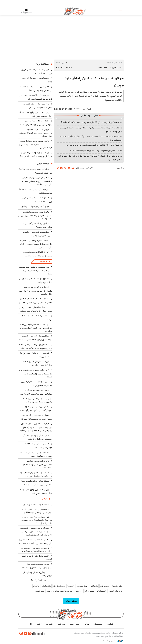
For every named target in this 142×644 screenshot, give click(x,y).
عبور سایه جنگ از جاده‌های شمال (36, 505)
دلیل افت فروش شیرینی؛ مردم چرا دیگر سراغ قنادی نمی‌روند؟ (35, 171)
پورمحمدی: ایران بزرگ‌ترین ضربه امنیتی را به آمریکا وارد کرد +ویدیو (38, 400)
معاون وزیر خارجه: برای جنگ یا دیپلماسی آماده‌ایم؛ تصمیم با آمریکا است (36, 392)
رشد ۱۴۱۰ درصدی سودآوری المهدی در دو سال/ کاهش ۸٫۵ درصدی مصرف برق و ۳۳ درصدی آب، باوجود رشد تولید (36, 531)
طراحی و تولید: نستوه (112, 641)
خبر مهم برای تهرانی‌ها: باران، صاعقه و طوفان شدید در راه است (36, 446)
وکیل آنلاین (94, 586)
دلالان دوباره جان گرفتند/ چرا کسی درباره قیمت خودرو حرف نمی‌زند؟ (92, 145)
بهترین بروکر (90, 591)
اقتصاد (109, 63)
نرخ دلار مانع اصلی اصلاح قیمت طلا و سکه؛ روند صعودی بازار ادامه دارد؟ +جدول (36, 301)
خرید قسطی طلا (59, 586)
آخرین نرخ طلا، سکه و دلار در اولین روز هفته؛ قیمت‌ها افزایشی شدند (36, 384)
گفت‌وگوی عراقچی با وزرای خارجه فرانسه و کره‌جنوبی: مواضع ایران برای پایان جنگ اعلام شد (35, 291)
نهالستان (36, 586)
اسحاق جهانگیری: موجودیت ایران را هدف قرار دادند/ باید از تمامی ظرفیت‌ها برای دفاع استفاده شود (37, 181)
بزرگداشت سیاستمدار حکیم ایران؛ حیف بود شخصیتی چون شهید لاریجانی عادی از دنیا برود (36, 328)
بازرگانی (44, 499)
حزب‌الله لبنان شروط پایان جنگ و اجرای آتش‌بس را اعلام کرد (38, 363)
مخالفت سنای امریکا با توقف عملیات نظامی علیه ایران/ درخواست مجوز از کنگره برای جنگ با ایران (36, 244)
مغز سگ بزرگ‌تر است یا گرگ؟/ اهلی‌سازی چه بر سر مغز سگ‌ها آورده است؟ (90, 122)
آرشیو (39, 624)
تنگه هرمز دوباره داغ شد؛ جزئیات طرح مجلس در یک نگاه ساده (95, 150)
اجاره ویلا (71, 586)
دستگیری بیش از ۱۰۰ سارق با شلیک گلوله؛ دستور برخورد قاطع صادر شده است (36, 338)
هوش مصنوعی (82, 586)
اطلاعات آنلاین (75, 11)
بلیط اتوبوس (39, 591)
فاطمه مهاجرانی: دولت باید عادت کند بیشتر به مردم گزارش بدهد (36, 454)
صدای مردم (74, 624)
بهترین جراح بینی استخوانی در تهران (59, 591)
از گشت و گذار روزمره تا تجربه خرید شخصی (37, 558)
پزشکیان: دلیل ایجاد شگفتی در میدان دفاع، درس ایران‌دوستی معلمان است (36, 483)
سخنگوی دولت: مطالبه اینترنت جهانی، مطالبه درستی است (35, 280)
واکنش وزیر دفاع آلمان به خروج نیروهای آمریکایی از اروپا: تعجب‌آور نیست (36, 123)
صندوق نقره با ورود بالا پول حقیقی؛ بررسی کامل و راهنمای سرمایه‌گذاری (37, 511)
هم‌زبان (87, 624)
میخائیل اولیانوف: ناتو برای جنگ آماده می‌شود (36, 318)
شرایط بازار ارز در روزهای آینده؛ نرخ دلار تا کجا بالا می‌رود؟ (36, 355)
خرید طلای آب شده (115, 591)
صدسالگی (98, 624)
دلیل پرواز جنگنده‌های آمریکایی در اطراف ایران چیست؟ (38, 225)
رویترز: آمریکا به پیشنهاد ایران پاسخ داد (34, 206)
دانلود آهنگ (46, 586)
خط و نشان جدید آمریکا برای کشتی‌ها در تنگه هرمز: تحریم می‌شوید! (36, 89)
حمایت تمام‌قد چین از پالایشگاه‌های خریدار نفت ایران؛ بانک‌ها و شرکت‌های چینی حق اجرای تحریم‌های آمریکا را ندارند (36, 427)
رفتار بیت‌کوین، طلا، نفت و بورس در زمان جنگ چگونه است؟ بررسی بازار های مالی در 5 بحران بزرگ (37, 520)
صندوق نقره (105, 586)
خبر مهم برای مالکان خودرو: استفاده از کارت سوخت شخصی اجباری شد (36, 97)
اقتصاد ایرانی (101, 591)
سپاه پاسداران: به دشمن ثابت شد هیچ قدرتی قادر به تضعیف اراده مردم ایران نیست (35, 270)
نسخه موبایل (71, 601)
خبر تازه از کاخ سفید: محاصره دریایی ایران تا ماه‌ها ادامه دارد (37, 72)
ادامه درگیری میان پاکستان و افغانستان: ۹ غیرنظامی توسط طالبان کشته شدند (38, 464)
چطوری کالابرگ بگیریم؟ (40, 580)
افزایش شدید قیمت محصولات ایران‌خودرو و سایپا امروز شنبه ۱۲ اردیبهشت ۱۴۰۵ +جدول (36, 133)
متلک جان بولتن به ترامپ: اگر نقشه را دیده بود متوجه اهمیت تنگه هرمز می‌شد (36, 346)
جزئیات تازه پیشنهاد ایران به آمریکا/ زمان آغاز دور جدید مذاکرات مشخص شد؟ (36, 154)
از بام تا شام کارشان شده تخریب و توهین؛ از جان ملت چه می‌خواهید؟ (38, 254)
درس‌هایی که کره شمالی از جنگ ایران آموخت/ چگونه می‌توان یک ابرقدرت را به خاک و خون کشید (90, 158)
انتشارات (50, 624)
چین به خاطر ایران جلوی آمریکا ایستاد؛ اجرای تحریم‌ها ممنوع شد (36, 114)
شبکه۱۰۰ (110, 624)
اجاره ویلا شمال (117, 586)
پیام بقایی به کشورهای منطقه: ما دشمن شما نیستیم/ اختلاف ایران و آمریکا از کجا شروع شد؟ (35, 215)
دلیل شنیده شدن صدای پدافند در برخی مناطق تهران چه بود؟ (37, 234)
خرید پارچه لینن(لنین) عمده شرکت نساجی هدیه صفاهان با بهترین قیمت (37, 550)
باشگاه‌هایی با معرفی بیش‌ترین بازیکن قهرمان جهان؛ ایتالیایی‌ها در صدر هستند (36, 309)
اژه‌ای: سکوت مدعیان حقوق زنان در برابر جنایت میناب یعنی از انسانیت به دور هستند (35, 373)
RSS (31, 624)
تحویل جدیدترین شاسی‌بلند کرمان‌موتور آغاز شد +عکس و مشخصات (37, 566)
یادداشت (61, 624)
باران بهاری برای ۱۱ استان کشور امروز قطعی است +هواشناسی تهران (37, 106)
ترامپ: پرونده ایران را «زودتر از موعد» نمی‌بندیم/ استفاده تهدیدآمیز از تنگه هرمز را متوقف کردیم (36, 144)
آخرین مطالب (42, 261)
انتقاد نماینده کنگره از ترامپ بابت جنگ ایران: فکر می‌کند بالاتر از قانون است (35, 474)
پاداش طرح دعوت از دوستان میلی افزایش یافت (38, 574)
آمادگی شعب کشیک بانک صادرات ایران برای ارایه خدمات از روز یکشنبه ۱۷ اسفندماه (36, 542)
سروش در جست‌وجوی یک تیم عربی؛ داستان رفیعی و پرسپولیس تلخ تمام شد (37, 417)
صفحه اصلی (118, 63)
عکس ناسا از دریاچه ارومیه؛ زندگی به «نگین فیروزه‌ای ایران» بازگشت (37, 437)
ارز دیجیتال (79, 591)
